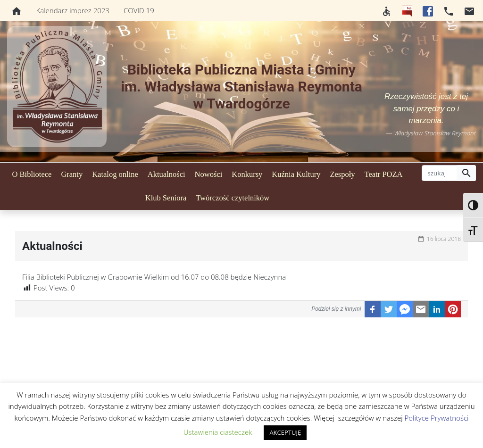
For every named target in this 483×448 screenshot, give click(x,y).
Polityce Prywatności (436, 418)
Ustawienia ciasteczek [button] (218, 432)
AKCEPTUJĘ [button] (285, 432)
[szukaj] (439, 173)
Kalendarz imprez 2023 (73, 10)
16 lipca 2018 (444, 239)
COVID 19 (139, 10)
